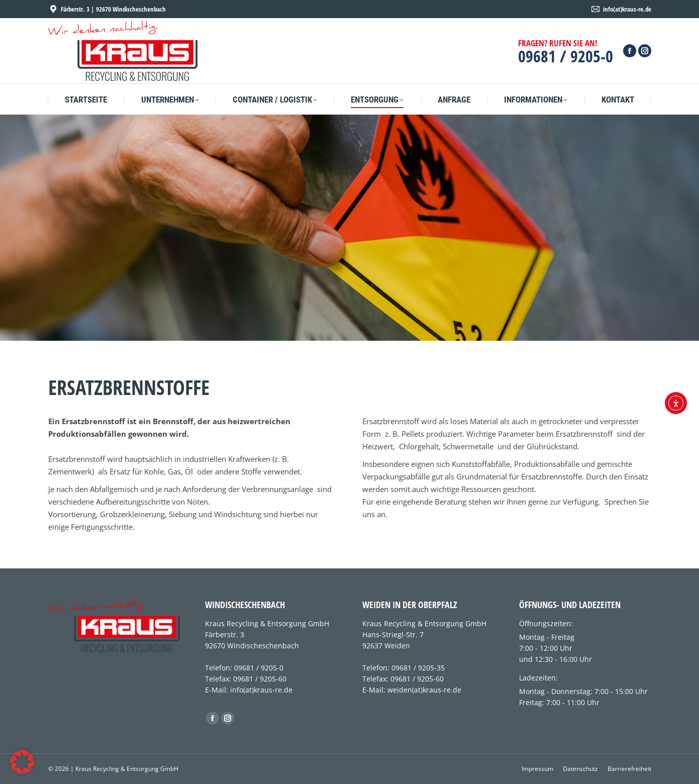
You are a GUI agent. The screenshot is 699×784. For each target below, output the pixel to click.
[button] (22, 762)
